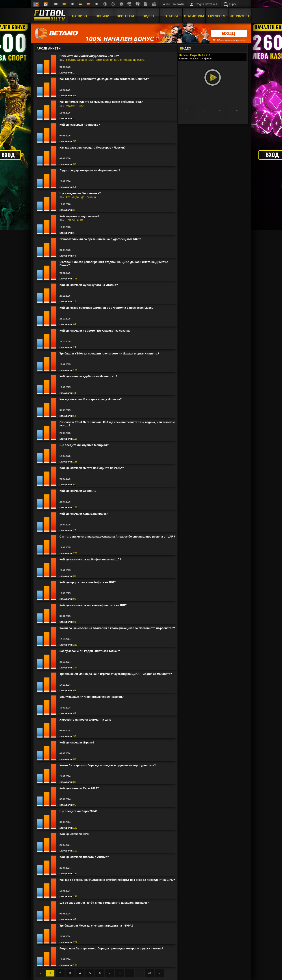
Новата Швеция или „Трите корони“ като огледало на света (105, 60)
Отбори (171, 16)
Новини (102, 16)
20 (149, 973)
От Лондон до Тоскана (81, 197)
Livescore (217, 16)
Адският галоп (76, 106)
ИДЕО (186, 48)
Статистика (194, 16)
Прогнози (125, 16)
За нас (166, 4)
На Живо (79, 16)
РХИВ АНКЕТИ (49, 48)
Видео (148, 16)
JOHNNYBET (240, 16)
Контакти (178, 4)
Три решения (75, 220)
